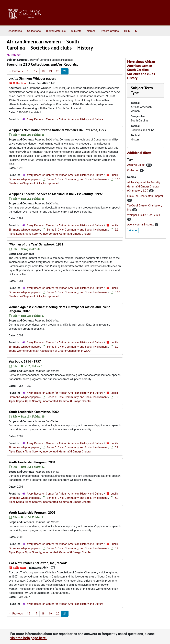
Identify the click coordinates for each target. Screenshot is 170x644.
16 (29, 71)
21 (65, 71)
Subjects (76, 31)
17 (36, 71)
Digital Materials (56, 31)
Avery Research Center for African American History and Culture (65, 119)
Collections (34, 31)
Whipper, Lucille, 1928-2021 (144, 215)
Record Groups (110, 31)
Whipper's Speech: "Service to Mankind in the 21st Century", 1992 (56, 194)
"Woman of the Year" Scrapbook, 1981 (36, 244)
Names (91, 31)
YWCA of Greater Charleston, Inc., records (38, 563)
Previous (16, 71)
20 (58, 71)
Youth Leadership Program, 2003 (32, 513)
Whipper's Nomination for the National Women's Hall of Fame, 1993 (57, 130)
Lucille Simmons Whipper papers (32, 78)
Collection (134, 170)
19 (50, 71)
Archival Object (137, 165)
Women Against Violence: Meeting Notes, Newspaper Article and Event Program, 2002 (59, 309)
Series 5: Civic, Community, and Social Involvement (77, 179)
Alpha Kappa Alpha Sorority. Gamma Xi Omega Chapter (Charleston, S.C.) (144, 187)
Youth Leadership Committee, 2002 (34, 412)
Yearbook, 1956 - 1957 (25, 361)
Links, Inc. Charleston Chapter (145, 196)
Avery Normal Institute (141, 225)
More (133, 231)
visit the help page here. (29, 638)
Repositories (14, 31)
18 (43, 71)
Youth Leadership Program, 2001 (32, 462)
